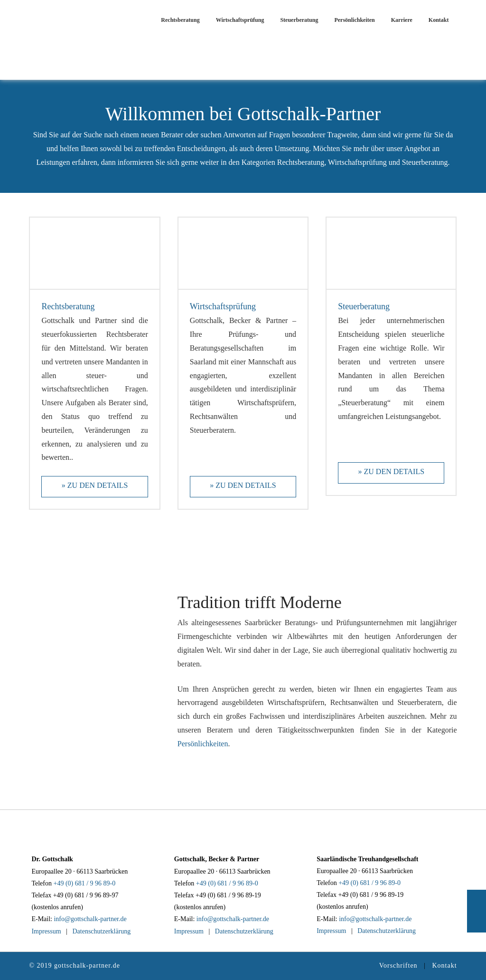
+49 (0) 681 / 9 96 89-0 (85, 883)
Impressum (46, 931)
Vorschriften (398, 966)
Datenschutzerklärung (101, 931)
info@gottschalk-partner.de (90, 919)
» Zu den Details (95, 485)
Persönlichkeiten (203, 744)
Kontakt (444, 966)
